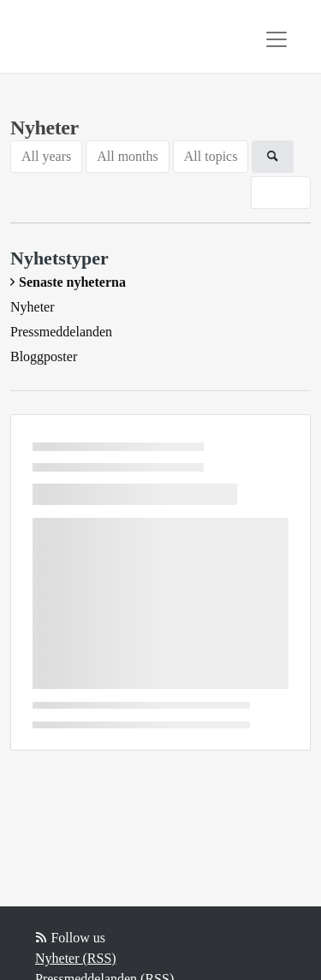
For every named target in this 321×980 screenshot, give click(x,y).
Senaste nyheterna (72, 282)
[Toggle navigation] (276, 39)
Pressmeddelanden (61, 332)
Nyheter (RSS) (76, 958)
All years (46, 156)
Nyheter (33, 307)
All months (128, 156)
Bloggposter (44, 356)
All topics (211, 156)
